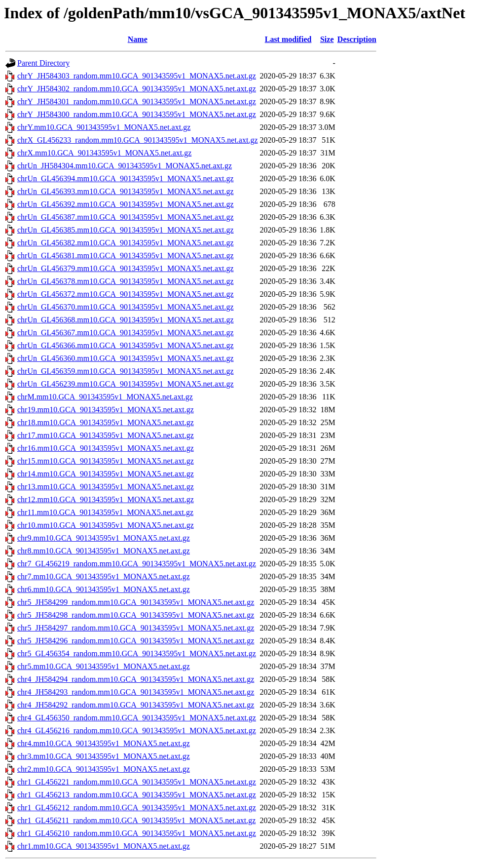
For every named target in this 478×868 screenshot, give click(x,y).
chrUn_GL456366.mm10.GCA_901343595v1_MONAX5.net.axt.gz (126, 345)
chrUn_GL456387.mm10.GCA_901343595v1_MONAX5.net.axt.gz (126, 217)
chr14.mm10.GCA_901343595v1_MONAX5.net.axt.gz (106, 474)
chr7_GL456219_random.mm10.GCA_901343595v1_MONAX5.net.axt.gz (137, 564)
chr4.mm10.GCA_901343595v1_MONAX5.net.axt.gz (104, 743)
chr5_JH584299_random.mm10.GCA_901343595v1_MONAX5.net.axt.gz (136, 602)
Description (357, 39)
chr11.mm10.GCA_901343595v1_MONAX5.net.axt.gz (105, 512)
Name (138, 39)
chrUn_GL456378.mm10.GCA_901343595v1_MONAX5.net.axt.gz (126, 281)
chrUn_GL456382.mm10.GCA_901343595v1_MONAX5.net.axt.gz (126, 243)
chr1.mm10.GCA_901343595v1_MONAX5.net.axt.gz (104, 846)
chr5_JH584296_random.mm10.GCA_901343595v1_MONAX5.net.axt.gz (136, 641)
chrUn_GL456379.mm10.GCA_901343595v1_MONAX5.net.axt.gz (126, 268)
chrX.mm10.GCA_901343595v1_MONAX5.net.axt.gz (104, 153)
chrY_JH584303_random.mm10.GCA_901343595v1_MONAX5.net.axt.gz (137, 76)
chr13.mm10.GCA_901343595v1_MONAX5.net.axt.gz (106, 487)
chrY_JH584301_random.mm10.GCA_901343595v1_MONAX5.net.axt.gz (137, 101)
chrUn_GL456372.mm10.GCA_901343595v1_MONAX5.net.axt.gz (126, 294)
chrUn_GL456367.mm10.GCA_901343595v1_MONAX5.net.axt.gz (126, 333)
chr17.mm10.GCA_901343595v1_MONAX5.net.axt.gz (106, 435)
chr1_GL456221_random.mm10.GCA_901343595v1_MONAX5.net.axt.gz (137, 782)
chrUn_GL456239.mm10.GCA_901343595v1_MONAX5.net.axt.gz (126, 384)
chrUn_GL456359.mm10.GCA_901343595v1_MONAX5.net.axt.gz (126, 371)
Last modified (288, 39)
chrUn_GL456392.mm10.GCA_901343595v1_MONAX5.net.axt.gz (126, 204)
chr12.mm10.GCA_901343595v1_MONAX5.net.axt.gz (106, 499)
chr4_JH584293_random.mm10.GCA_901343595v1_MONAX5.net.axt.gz (136, 692)
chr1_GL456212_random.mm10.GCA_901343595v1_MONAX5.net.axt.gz (137, 808)
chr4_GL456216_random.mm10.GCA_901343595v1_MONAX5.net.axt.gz (137, 730)
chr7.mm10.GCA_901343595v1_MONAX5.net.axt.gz (104, 576)
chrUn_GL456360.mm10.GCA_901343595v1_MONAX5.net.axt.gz (126, 358)
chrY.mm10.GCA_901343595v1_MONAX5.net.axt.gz (104, 127)
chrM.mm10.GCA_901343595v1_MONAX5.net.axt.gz (105, 397)
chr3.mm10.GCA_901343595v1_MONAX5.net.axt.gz (104, 756)
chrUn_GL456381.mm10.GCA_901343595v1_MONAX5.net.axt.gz (126, 256)
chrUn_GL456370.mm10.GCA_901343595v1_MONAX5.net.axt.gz (126, 307)
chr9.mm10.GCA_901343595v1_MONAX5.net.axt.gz (104, 538)
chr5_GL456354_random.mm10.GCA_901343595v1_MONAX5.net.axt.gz (137, 653)
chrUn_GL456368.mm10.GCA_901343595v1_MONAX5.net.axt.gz (126, 320)
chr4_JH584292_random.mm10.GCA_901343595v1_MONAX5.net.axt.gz (136, 705)
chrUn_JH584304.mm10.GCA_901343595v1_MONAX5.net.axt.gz (125, 166)
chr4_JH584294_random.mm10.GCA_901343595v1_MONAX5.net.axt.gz (136, 679)
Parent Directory (43, 63)
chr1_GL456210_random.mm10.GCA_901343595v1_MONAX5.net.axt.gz (137, 833)
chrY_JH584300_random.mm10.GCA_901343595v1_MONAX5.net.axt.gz (137, 114)
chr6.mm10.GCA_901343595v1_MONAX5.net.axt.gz (104, 589)
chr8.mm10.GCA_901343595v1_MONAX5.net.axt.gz (104, 551)
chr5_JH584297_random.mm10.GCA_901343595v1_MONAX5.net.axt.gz (136, 628)
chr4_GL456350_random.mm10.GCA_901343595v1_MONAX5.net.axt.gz (137, 718)
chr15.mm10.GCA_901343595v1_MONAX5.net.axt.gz (106, 461)
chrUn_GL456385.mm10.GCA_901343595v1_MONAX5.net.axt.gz (126, 230)
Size (327, 39)
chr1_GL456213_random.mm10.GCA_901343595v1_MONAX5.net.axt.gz (137, 795)
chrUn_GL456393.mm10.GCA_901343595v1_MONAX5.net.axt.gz (126, 191)
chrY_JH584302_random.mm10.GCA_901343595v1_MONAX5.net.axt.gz (137, 89)
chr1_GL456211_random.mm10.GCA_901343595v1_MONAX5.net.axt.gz (136, 820)
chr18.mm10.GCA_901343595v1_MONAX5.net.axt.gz (106, 422)
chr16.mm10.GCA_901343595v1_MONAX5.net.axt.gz (106, 448)
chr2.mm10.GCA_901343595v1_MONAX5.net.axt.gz (104, 769)
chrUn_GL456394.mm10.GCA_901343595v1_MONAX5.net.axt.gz (126, 178)
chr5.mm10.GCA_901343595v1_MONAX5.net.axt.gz (104, 666)
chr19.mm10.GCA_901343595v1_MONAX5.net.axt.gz (106, 410)
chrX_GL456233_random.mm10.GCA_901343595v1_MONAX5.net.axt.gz (138, 140)
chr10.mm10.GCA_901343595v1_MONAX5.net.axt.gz (106, 525)
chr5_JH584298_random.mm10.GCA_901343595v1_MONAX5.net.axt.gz (136, 615)
